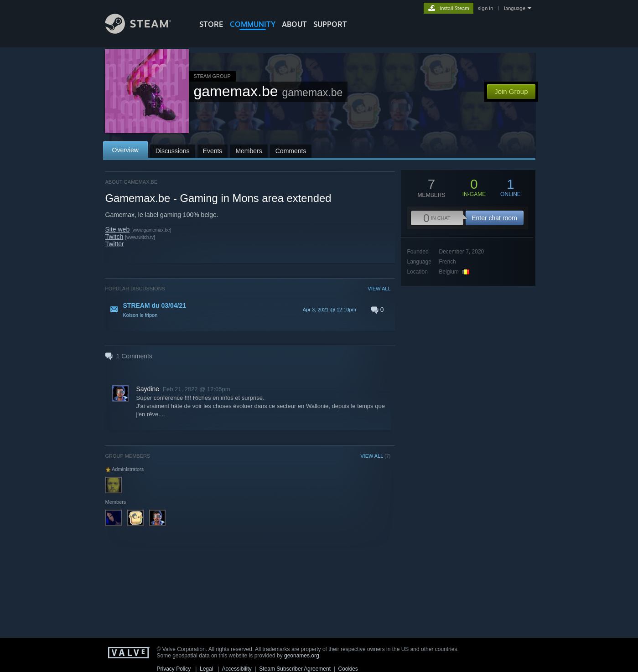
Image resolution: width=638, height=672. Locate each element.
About (294, 24)
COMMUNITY (253, 24)
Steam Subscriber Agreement (295, 669)
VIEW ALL (379, 289)
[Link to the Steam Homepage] (145, 31)
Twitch (114, 237)
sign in (485, 8)
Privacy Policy (174, 669)
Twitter (115, 244)
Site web (118, 229)
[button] (248, 310)
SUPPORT (330, 24)
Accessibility (236, 669)
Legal (206, 669)
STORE (211, 24)
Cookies (348, 669)
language (515, 8)
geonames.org (302, 656)
